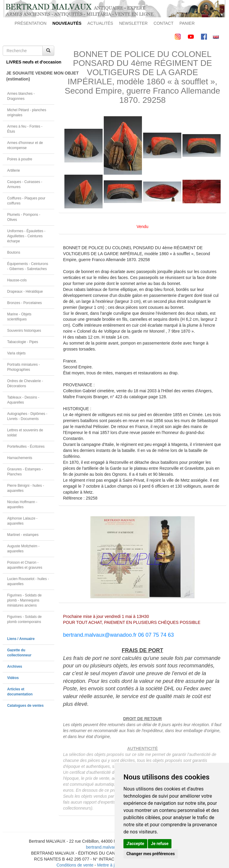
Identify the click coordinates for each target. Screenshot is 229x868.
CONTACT (164, 23)
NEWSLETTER (133, 23)
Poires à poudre (20, 159)
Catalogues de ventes (25, 706)
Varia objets (16, 353)
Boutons (14, 252)
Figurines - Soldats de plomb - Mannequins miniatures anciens (24, 600)
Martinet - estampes (23, 535)
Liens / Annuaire (21, 639)
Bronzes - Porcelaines (24, 303)
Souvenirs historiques (24, 331)
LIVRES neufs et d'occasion (30, 62)
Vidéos (13, 678)
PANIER (187, 23)
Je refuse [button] (160, 844)
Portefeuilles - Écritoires (26, 447)
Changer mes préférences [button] (151, 854)
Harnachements (20, 458)
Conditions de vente (75, 865)
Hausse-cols (17, 280)
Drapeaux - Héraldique (25, 292)
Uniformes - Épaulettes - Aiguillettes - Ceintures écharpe (26, 236)
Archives (15, 666)
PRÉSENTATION (31, 23)
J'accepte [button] (135, 844)
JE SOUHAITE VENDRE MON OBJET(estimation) (30, 76)
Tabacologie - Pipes (23, 342)
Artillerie (14, 170)
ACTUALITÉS (100, 23)
